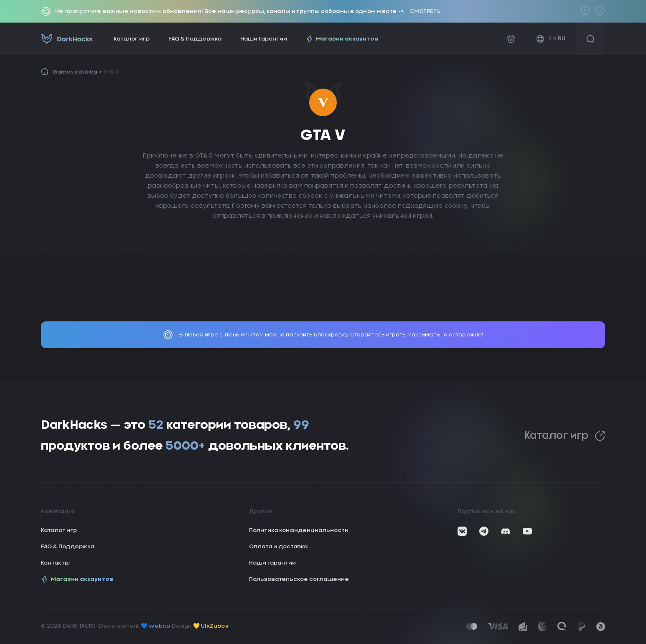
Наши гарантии (272, 563)
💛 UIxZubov (211, 626)
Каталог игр (132, 39)
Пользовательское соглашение (299, 579)
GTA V (111, 72)
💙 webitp (156, 626)
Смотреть (425, 11)
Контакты (55, 563)
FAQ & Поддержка (195, 39)
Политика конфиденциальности (299, 531)
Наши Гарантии (264, 39)
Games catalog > (78, 72)
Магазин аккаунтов (342, 39)
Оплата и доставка (278, 547)
